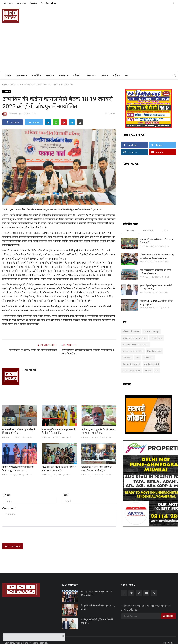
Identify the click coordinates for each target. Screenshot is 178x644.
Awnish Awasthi (151, 364)
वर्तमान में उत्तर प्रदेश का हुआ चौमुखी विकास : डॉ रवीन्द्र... (19, 431)
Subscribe (168, 616)
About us (33, 3)
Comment (9, 508)
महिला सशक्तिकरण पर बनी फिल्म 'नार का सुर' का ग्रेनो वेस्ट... (18, 469)
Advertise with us (49, 3)
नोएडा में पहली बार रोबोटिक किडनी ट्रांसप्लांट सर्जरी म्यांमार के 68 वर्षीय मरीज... (88, 352)
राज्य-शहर (13, 85)
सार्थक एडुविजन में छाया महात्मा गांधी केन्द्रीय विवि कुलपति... (59, 431)
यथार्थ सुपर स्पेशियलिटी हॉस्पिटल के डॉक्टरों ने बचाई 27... (97, 621)
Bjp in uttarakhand (131, 364)
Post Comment (13, 546)
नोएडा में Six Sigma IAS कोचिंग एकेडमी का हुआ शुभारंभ (157, 303)
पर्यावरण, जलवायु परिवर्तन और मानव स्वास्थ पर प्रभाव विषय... (98, 431)
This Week (130, 230)
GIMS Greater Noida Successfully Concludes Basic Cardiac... (157, 256)
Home (8, 75)
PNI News (10, 114)
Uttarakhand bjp (151, 331)
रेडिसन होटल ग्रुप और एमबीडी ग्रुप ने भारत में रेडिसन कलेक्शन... (96, 594)
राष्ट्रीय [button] (116, 75)
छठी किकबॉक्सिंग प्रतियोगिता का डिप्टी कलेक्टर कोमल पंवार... (155, 272)
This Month (148, 230)
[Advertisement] (89, 48)
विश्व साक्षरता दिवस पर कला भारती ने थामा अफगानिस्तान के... (59, 469)
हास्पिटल (148, 371)
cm (157, 371)
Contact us (21, 3)
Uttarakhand (157, 338)
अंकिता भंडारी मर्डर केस (131, 331)
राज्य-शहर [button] (22, 75)
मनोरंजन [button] (64, 75)
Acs (138, 358)
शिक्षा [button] (105, 75)
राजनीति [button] (37, 75)
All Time (166, 230)
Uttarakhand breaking (133, 351)
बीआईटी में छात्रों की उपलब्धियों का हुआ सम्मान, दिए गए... (98, 607)
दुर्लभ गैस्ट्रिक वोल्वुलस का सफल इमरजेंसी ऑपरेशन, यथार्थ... (156, 287)
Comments (11, 488)
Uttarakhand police (131, 371)
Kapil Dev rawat (154, 351)
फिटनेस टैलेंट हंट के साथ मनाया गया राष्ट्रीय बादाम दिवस (33, 350)
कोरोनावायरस (148, 358)
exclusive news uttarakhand (135, 344)
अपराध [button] (50, 75)
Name (7, 495)
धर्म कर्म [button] (77, 75)
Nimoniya (127, 358)
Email (65, 495)
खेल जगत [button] (92, 75)
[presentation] (26, 535)
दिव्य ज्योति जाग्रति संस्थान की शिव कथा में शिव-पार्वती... (157, 241)
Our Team (8, 3)
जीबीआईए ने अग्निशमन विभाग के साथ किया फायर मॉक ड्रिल (97, 469)
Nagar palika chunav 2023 (134, 338)
